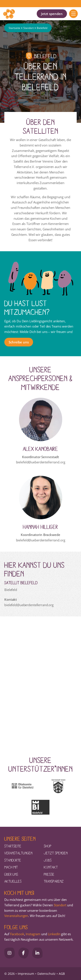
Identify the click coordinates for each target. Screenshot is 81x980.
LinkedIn (54, 934)
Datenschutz (46, 974)
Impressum (26, 974)
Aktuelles (13, 881)
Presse (49, 874)
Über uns (11, 874)
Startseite (14, 28)
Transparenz (54, 881)
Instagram (33, 934)
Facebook (17, 934)
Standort (29, 28)
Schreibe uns (19, 342)
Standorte (13, 860)
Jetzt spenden (52, 14)
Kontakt (51, 867)
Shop (48, 846)
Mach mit (11, 867)
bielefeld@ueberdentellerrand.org (41, 462)
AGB (62, 974)
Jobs (48, 860)
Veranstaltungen (18, 853)
